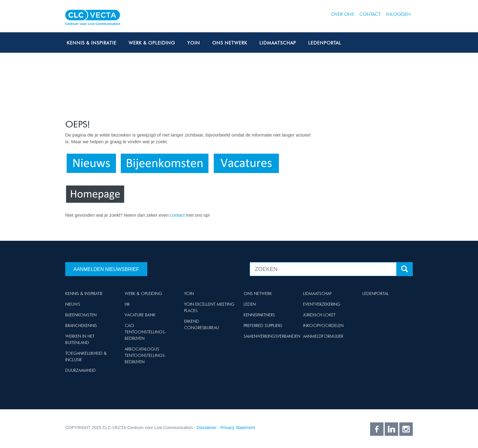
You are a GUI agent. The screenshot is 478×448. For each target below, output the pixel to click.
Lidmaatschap (278, 43)
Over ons (342, 14)
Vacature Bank (140, 315)
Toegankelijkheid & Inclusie (86, 356)
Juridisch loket (319, 315)
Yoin (194, 43)
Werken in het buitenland (80, 339)
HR (127, 304)
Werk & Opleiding (152, 43)
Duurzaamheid (80, 370)
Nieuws (73, 304)
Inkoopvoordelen (323, 325)
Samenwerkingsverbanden (272, 336)
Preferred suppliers (263, 325)
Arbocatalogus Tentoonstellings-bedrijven (145, 355)
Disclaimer (207, 428)
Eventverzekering (322, 304)
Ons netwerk (230, 43)
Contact (370, 14)
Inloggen (398, 14)
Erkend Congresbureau (202, 324)
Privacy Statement (238, 428)
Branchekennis (81, 325)
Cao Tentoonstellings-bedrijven (145, 332)
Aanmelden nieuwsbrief (106, 269)
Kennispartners (259, 315)
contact (178, 215)
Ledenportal (325, 43)
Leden (250, 304)
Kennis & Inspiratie (92, 43)
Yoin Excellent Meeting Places (209, 307)
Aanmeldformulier (323, 336)
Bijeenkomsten (81, 315)
